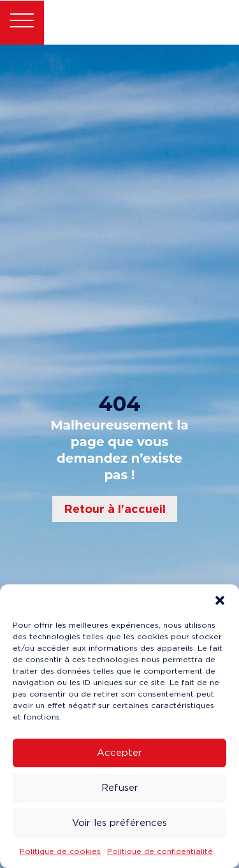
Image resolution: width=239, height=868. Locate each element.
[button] (220, 600)
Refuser (120, 788)
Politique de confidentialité (160, 851)
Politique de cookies (60, 851)
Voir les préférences (119, 823)
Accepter (119, 753)
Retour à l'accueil (115, 509)
